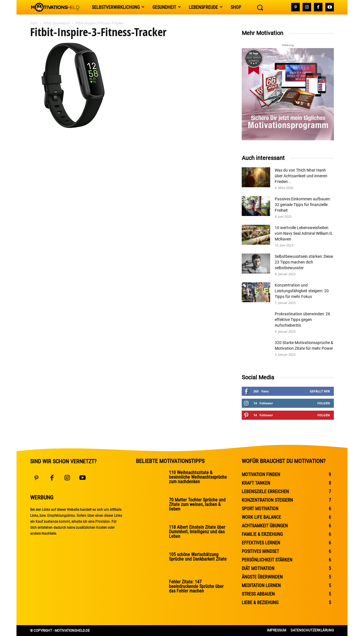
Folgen (324, 403)
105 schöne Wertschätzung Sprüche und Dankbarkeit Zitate (198, 557)
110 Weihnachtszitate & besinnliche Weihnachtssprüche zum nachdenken (198, 477)
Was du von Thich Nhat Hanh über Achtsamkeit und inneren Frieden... (301, 176)
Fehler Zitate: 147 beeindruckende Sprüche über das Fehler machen (196, 586)
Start (34, 23)
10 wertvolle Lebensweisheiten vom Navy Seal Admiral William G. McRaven (304, 233)
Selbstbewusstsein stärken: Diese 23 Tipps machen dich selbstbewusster (304, 262)
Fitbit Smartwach (57, 23)
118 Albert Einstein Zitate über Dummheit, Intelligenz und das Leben (197, 532)
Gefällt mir (320, 391)
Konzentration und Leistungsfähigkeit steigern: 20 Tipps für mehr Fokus (302, 291)
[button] (260, 7)
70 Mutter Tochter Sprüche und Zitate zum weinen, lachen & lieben (197, 504)
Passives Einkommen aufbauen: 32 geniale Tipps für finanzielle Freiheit (303, 205)
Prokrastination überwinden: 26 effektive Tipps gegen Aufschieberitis (302, 320)
